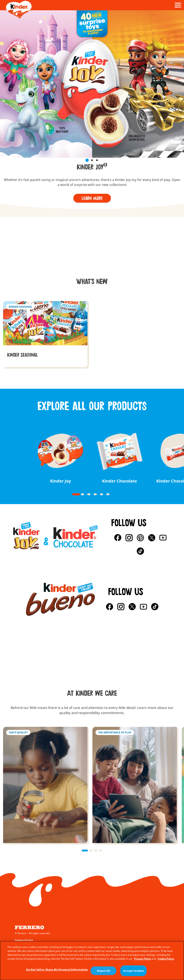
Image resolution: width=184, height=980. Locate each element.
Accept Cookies (133, 975)
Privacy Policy (143, 962)
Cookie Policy (166, 962)
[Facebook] (118, 538)
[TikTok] (140, 551)
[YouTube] (163, 538)
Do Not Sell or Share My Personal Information (57, 973)
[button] (4, 50)
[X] (152, 538)
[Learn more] (92, 198)
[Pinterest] (140, 538)
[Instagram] (129, 538)
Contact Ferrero (24, 940)
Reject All (103, 974)
